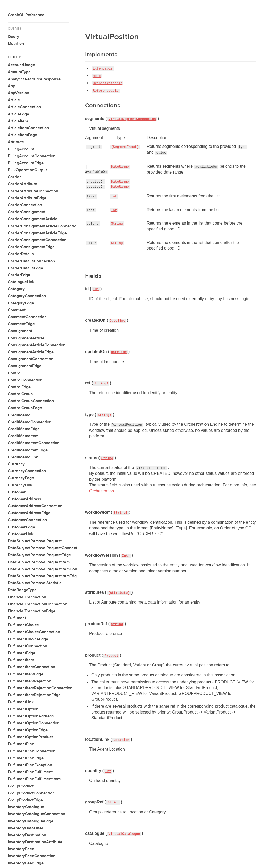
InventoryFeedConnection (32, 856)
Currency (16, 464)
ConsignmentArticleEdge (31, 352)
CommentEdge (21, 324)
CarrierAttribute (22, 184)
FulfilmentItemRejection (30, 681)
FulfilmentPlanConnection (32, 751)
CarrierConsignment (27, 212)
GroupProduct (21, 786)
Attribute (16, 142)
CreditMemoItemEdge (28, 450)
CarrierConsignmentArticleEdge (37, 233)
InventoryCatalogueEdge (31, 821)
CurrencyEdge (21, 478)
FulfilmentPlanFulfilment (30, 772)
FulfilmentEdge (22, 653)
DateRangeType (22, 590)
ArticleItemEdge (22, 135)
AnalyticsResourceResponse (34, 79)
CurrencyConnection (27, 471)
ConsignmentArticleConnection (37, 345)
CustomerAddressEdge (29, 513)
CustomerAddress (24, 499)
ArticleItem (18, 121)
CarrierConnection (25, 205)
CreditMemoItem (23, 436)
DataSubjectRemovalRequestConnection (45, 548)
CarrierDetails (21, 254)
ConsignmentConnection (31, 359)
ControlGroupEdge (25, 408)
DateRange (120, 167)
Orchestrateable (108, 83)
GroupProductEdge (25, 800)
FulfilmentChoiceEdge (28, 639)
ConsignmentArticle (26, 338)
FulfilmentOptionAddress (31, 716)
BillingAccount (21, 149)
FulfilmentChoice (23, 625)
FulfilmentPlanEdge (26, 758)
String (117, 224)
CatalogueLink (21, 282)
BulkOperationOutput (27, 170)
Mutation (16, 44)
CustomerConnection (27, 520)
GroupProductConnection (31, 793)
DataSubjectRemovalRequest (35, 541)
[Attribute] (119, 593)
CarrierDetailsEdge (25, 268)
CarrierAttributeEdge (27, 198)
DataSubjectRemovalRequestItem (39, 562)
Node (97, 76)
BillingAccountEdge (26, 163)
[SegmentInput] (125, 147)
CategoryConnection (27, 296)
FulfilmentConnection (27, 646)
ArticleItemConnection (28, 128)
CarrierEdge (19, 275)
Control (15, 373)
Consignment (20, 331)
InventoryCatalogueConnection (36, 814)
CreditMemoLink (23, 457)
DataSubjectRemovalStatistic (35, 583)
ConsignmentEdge (25, 366)
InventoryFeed (21, 849)
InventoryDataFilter (26, 828)
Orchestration (102, 491)
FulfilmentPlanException (30, 765)
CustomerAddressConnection (35, 506)
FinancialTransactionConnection (38, 604)
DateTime (117, 321)
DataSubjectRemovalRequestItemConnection (49, 569)
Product (111, 656)
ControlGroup (20, 394)
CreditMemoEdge (24, 429)
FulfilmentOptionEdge (28, 730)
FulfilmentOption (23, 709)
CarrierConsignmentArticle (33, 219)
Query (13, 37)
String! (101, 384)
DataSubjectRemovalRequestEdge (39, 555)
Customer (17, 492)
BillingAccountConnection (32, 156)
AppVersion (18, 93)
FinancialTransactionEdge (32, 611)
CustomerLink (20, 534)
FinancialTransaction (27, 597)
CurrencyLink (20, 485)
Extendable (103, 69)
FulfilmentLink (21, 702)
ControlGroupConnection (31, 401)
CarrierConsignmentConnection (37, 240)
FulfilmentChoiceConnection (34, 632)
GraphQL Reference (26, 15)
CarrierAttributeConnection (33, 191)
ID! (96, 289)
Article (14, 100)
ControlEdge (19, 387)
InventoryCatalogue (26, 807)
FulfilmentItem (21, 660)
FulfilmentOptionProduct (30, 737)
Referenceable (106, 91)
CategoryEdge (21, 303)
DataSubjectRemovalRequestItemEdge (43, 576)
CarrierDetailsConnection (31, 261)
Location (121, 740)
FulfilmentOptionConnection (34, 723)
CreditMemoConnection (30, 422)
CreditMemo (19, 415)
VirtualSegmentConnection (132, 119)
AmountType (19, 72)
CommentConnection (27, 317)
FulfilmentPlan (21, 744)
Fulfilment (17, 618)
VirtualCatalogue (124, 834)
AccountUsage (21, 65)
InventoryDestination (27, 835)
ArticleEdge (18, 114)
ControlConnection (25, 380)
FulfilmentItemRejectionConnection (40, 688)
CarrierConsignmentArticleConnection (43, 226)
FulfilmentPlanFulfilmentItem (34, 779)
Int (114, 197)
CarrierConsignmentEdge (31, 247)
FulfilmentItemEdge (26, 674)
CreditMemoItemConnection (34, 443)
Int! (126, 556)
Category (16, 289)
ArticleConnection (24, 107)
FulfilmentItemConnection (31, 667)
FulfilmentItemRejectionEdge (34, 695)
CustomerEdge (21, 527)
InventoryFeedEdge (26, 863)
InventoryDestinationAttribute (35, 842)
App (11, 86)
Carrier (14, 177)
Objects (15, 57)
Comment (17, 310)
